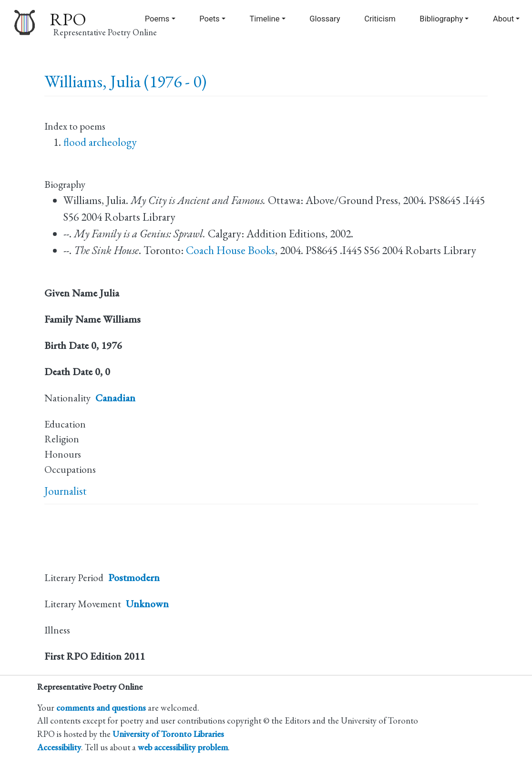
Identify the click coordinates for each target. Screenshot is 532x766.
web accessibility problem (183, 747)
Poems (157, 19)
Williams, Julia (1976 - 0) (125, 81)
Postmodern (134, 577)
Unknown (147, 604)
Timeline (264, 19)
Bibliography (441, 19)
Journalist (66, 491)
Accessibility (59, 747)
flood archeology (100, 142)
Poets (210, 19)
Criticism (380, 19)
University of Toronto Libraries (168, 734)
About (503, 19)
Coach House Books (230, 250)
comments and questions (101, 707)
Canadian (115, 398)
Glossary (325, 19)
